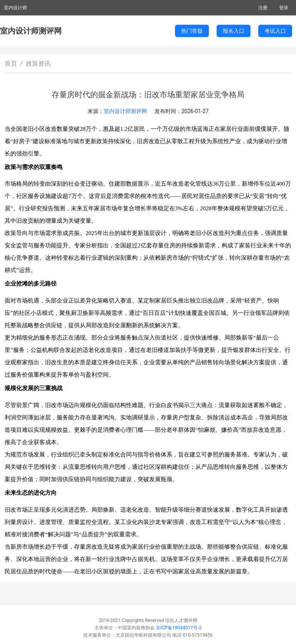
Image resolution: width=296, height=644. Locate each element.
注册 (263, 8)
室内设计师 (15, 8)
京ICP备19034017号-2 (179, 628)
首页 (11, 63)
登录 (284, 8)
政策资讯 (38, 63)
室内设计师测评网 (31, 31)
